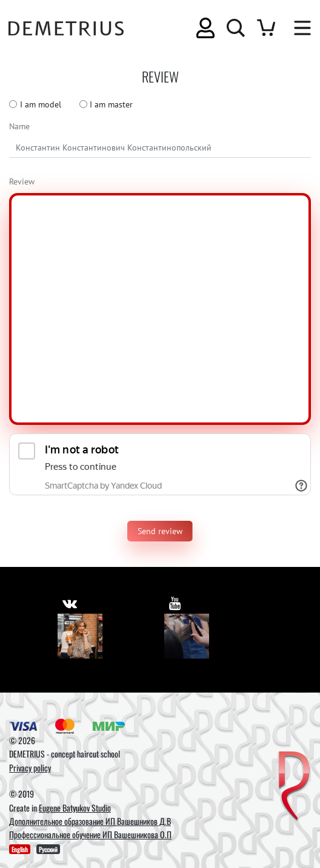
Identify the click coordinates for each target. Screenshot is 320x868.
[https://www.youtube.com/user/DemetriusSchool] (175, 603)
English (20, 849)
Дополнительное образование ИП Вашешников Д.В (90, 821)
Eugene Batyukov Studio (75, 808)
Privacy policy (30, 768)
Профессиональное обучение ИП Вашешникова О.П (90, 834)
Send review (160, 531)
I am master (111, 104)
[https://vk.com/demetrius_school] (70, 603)
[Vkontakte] (80, 636)
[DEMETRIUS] (294, 787)
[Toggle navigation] (296, 28)
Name (19, 126)
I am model (41, 104)
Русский (48, 849)
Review (22, 181)
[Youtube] (187, 636)
